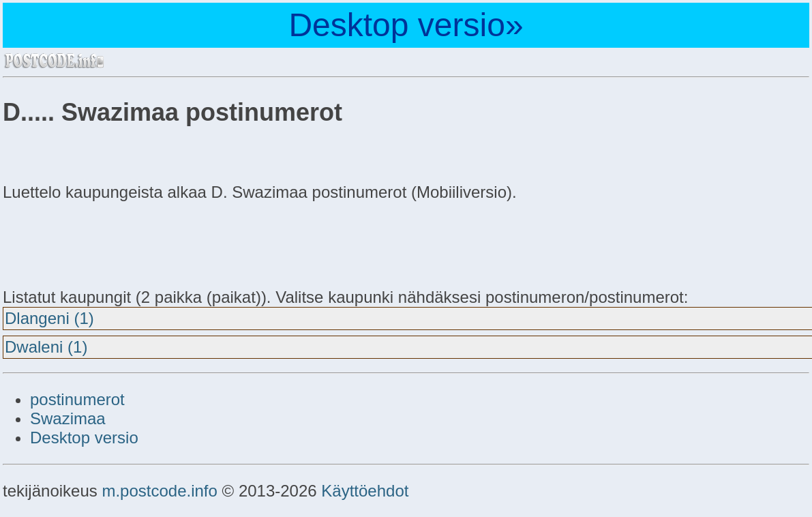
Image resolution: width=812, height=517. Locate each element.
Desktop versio (84, 438)
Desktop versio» (406, 25)
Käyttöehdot (365, 491)
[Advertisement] (112, 243)
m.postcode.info (159, 491)
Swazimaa (68, 418)
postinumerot (77, 399)
